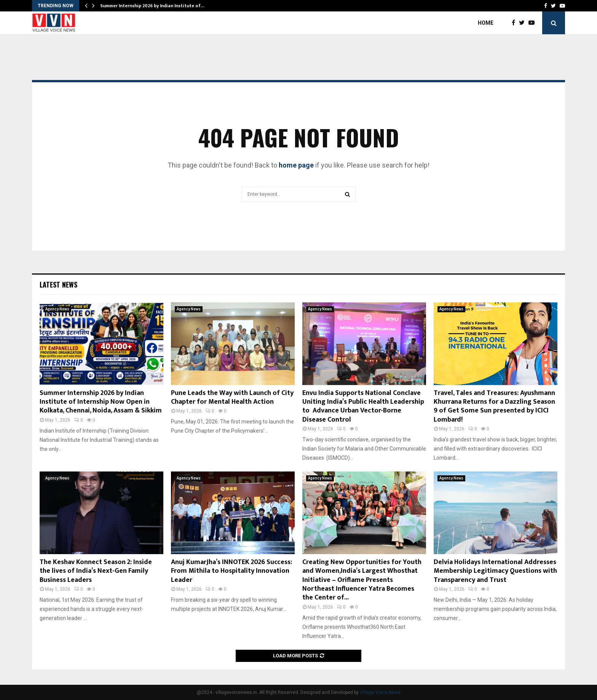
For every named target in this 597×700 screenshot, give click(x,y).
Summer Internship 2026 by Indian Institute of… (152, 6)
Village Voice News (380, 692)
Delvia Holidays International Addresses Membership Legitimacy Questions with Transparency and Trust (495, 571)
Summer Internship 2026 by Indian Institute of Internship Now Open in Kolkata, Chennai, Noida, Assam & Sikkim (101, 402)
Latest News (58, 284)
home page (296, 165)
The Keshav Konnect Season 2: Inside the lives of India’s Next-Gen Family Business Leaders (96, 571)
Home (486, 23)
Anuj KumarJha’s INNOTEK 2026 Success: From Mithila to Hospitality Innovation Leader (231, 571)
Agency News (57, 309)
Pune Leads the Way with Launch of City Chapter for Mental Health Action (232, 397)
